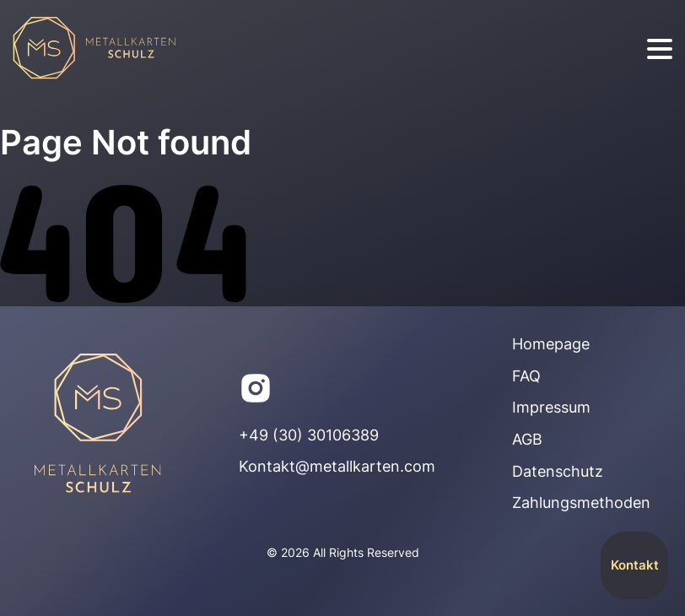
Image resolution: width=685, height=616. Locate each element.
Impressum (551, 407)
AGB (527, 439)
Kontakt (635, 565)
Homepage (551, 344)
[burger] (660, 49)
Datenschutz (558, 471)
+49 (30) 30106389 (309, 435)
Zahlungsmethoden (581, 503)
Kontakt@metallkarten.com (337, 466)
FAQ (526, 376)
